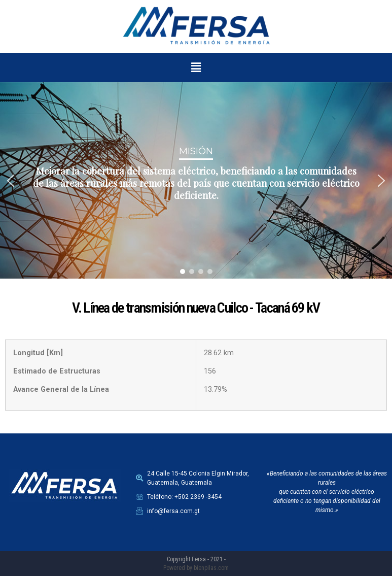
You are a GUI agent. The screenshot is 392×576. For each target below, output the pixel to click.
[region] (196, 180)
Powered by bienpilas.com (196, 568)
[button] (196, 67)
